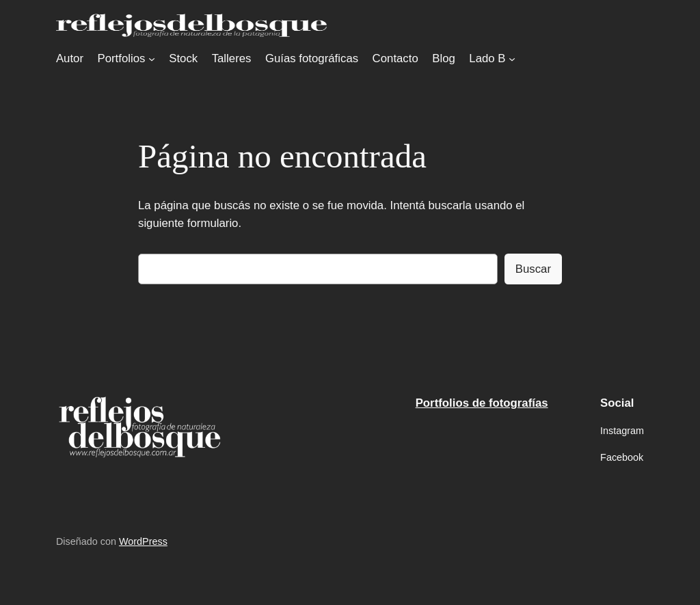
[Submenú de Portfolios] (152, 59)
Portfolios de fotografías (482, 403)
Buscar (533, 269)
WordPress (143, 541)
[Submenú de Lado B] (512, 59)
